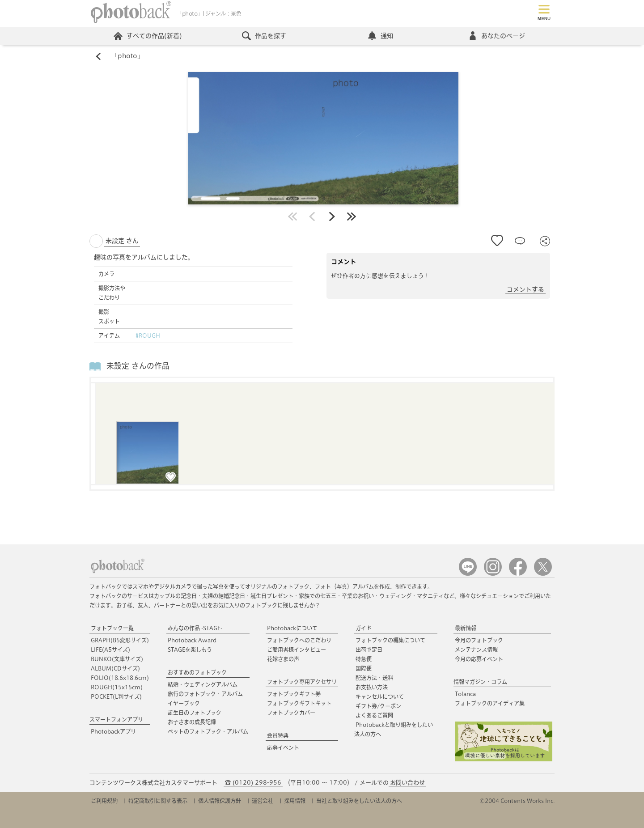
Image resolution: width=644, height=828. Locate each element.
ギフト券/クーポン (378, 706)
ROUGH (117, 687)
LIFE (110, 650)
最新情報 (466, 628)
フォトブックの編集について (390, 640)
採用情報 (295, 801)
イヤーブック (184, 703)
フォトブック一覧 (112, 628)
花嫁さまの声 (283, 659)
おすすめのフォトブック (197, 672)
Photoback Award (192, 640)
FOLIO (120, 678)
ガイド (364, 628)
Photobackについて (292, 628)
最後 (352, 217)
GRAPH (120, 640)
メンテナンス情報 (476, 650)
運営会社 (263, 801)
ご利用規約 (104, 801)
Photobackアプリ (113, 731)
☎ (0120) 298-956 (253, 783)
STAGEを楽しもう (190, 650)
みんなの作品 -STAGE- (195, 628)
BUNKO (117, 659)
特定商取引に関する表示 (158, 801)
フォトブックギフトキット (299, 703)
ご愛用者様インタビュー (297, 650)
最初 (292, 217)
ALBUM (115, 668)
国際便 (364, 668)
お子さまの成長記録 (192, 722)
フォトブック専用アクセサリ (302, 682)
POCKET (116, 696)
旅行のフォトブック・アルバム (205, 694)
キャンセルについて (380, 696)
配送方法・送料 (374, 678)
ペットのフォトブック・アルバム (208, 731)
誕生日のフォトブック (195, 713)
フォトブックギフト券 (294, 694)
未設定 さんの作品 (138, 366)
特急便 (364, 659)
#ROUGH (148, 335)
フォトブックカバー (291, 713)
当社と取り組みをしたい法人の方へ (359, 801)
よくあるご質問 (374, 715)
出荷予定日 (369, 650)
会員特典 (278, 735)
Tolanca (465, 694)
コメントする (525, 289)
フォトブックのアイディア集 (490, 703)
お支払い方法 (372, 687)
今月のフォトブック (479, 640)
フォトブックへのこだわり (299, 640)
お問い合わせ (407, 783)
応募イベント (283, 747)
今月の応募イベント (479, 659)
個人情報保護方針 (220, 801)
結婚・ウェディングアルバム (203, 684)
